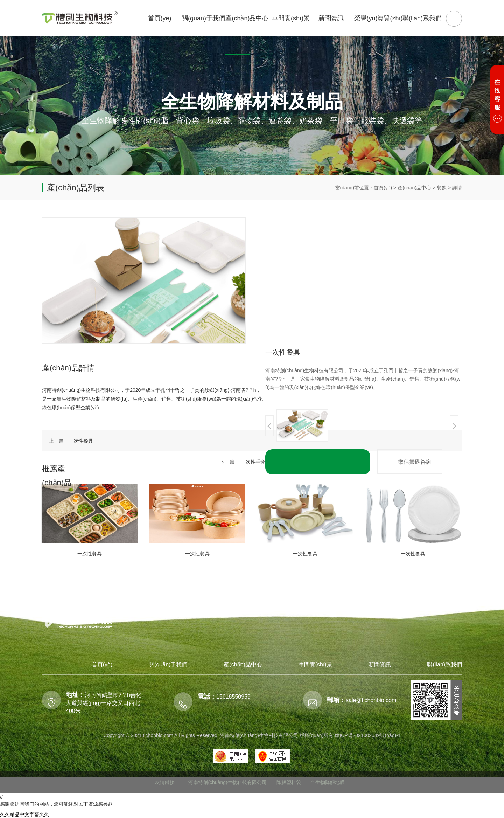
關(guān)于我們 (168, 664)
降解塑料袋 (289, 782)
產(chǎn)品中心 (414, 188)
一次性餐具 (81, 441)
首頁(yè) (383, 188)
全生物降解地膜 (328, 782)
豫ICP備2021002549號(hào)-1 (367, 735)
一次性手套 (253, 462)
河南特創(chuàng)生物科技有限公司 (227, 782)
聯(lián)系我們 (444, 664)
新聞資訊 (380, 664)
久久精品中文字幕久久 (24, 814)
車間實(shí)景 (315, 664)
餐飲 (442, 188)
